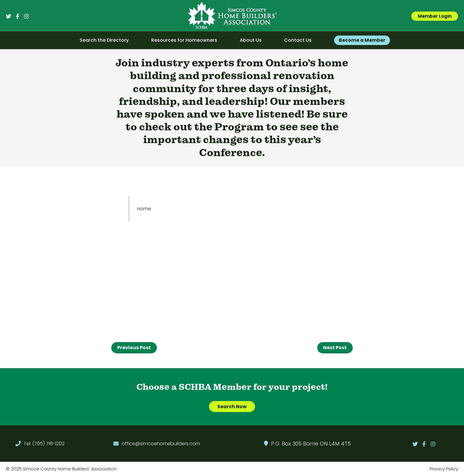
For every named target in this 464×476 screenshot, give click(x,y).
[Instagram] (26, 16)
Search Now (232, 407)
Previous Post (134, 348)
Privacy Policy (444, 469)
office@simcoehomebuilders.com (161, 444)
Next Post (335, 348)
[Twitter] (9, 16)
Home (144, 209)
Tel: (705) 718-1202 (44, 444)
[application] (131, 40)
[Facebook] (17, 16)
